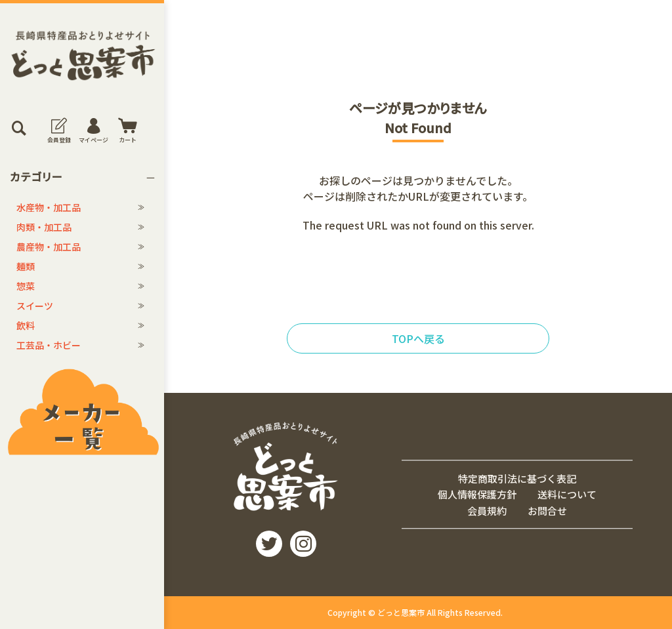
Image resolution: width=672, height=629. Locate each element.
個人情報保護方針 (477, 494)
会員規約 (487, 511)
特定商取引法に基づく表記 (517, 478)
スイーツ (35, 306)
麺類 (26, 266)
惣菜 (26, 286)
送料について (567, 494)
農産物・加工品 (49, 247)
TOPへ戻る (418, 338)
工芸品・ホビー (49, 345)
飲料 (26, 325)
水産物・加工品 (49, 207)
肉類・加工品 (44, 227)
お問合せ (547, 511)
